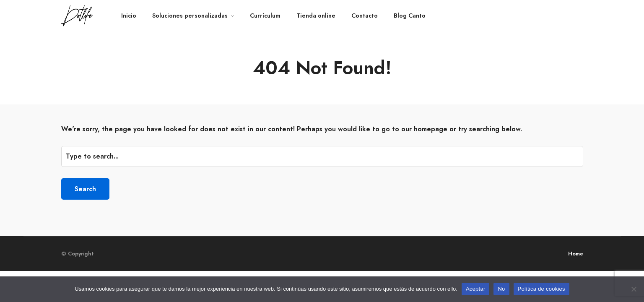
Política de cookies (541, 289)
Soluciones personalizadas (190, 16)
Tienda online (316, 16)
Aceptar (476, 289)
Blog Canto (410, 16)
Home (576, 254)
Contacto (365, 16)
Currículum (265, 16)
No (501, 289)
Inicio (129, 16)
